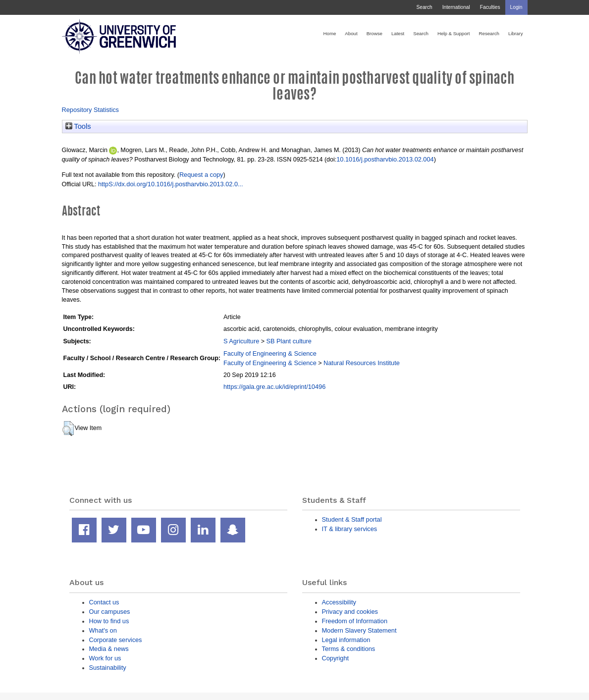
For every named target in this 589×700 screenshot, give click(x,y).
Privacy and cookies (350, 612)
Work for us (105, 658)
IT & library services (350, 529)
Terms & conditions (349, 649)
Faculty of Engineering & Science (270, 353)
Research (489, 33)
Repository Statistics (91, 110)
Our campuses (110, 612)
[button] (68, 429)
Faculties (490, 7)
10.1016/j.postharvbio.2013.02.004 (385, 159)
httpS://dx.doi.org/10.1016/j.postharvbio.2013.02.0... (171, 184)
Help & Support (454, 33)
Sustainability (108, 668)
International (456, 7)
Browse (375, 33)
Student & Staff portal (352, 519)
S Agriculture (241, 341)
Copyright (336, 658)
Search (424, 7)
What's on (103, 630)
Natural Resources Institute (362, 363)
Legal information (346, 640)
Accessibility (339, 602)
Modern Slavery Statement (359, 630)
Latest (398, 33)
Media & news (109, 649)
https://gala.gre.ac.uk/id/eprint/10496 (274, 387)
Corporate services (116, 640)
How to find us (109, 621)
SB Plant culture (289, 341)
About (351, 33)
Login (516, 7)
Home (330, 33)
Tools (78, 126)
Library (516, 33)
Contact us (104, 602)
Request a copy (201, 175)
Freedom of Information (355, 621)
